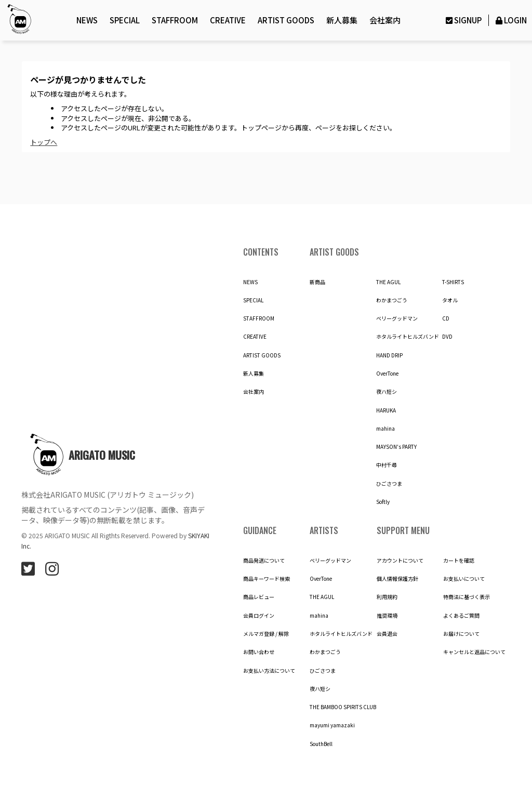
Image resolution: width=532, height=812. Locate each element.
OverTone (387, 374)
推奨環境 (387, 616)
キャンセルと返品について (474, 652)
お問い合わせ (259, 652)
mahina (385, 429)
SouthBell (321, 744)
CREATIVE (228, 20)
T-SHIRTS (453, 282)
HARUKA (386, 410)
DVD (447, 337)
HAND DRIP (389, 355)
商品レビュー (259, 597)
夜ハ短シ (387, 392)
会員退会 (387, 634)
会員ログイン (259, 616)
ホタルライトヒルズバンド (408, 337)
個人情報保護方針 (397, 579)
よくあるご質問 (461, 616)
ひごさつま (389, 484)
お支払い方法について (269, 671)
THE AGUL (388, 282)
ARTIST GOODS (286, 20)
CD (446, 318)
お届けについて (461, 634)
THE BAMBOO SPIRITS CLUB (343, 707)
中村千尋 (387, 465)
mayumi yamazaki (332, 725)
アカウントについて (400, 561)
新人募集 (342, 20)
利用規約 (387, 597)
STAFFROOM (175, 20)
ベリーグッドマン (397, 318)
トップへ (44, 142)
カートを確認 (459, 561)
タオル (450, 300)
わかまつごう (392, 300)
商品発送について (264, 561)
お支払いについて (464, 579)
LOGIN (510, 20)
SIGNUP (462, 20)
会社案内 (385, 20)
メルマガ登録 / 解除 (266, 634)
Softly (383, 502)
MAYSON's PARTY (396, 447)
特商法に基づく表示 (467, 597)
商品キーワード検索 (267, 579)
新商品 (317, 282)
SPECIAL (125, 20)
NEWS (87, 20)
